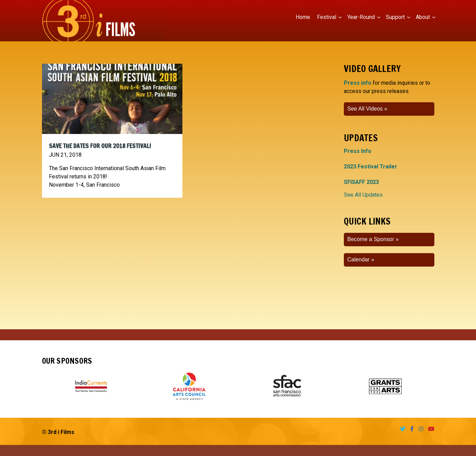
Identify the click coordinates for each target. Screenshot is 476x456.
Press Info (358, 151)
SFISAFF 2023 (361, 182)
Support (395, 17)
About (423, 17)
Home (303, 17)
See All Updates (363, 195)
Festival (327, 17)
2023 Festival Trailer (371, 167)
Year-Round (361, 17)
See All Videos (365, 109)
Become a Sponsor (371, 239)
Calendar (358, 260)
